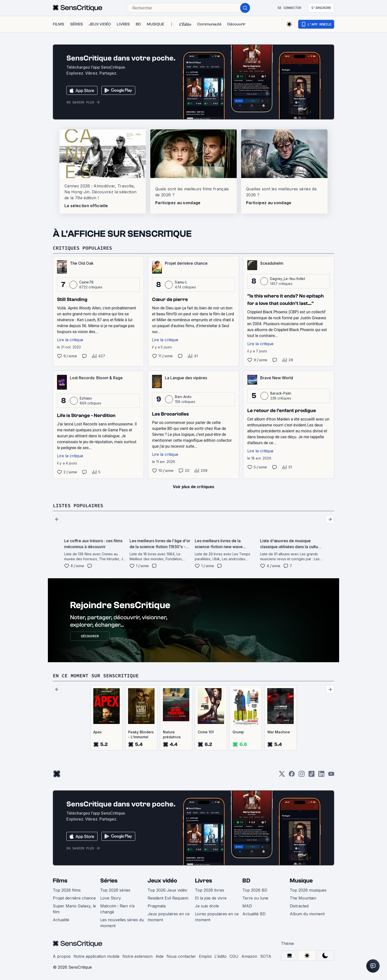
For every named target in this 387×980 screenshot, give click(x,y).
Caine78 (86, 282)
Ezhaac (86, 398)
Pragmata (157, 906)
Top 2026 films (67, 890)
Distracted (299, 906)
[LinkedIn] (321, 775)
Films (60, 881)
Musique (301, 881)
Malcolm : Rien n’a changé (117, 909)
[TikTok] (311, 775)
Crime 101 (206, 732)
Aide (160, 956)
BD (246, 881)
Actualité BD (254, 914)
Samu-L (181, 282)
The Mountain (303, 898)
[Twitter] (282, 775)
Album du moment (307, 914)
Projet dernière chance (74, 898)
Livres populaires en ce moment (217, 917)
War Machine (279, 732)
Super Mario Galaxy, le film (74, 909)
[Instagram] (302, 775)
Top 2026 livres (210, 890)
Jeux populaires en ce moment (169, 917)
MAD (247, 906)
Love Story (111, 898)
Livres (203, 881)
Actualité (61, 920)
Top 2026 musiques (308, 890)
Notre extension (137, 956)
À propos (62, 956)
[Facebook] (292, 775)
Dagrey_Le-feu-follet (288, 279)
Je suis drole (207, 906)
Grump (238, 732)
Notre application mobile (97, 956)
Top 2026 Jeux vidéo (167, 890)
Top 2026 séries (115, 890)
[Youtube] (331, 775)
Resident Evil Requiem (168, 898)
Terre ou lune (255, 898)
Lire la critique (70, 340)
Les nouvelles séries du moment (122, 923)
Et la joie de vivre (211, 898)
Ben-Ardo (183, 397)
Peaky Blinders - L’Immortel (141, 734)
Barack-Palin (281, 393)
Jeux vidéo (162, 881)
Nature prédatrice (172, 734)
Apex (97, 732)
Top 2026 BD (255, 890)
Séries (109, 881)
